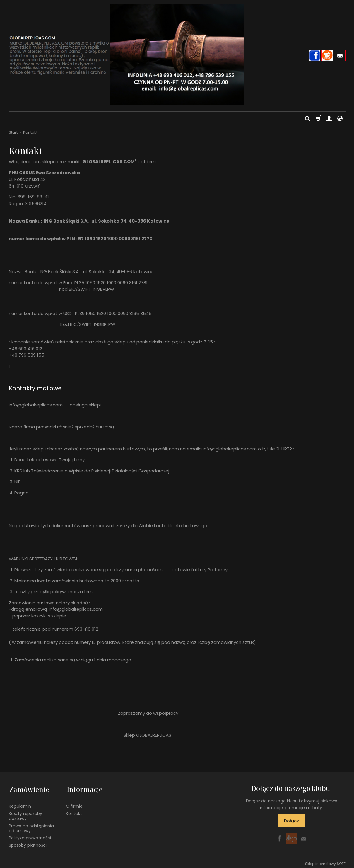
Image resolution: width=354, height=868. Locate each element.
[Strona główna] (177, 55)
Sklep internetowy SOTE (325, 862)
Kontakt (74, 812)
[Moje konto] (329, 119)
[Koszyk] (318, 119)
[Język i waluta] (340, 119)
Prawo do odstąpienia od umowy (31, 827)
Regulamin (20, 805)
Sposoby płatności (28, 843)
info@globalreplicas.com (36, 405)
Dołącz (291, 821)
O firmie (74, 805)
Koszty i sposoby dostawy (25, 814)
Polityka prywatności (30, 836)
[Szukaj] (307, 119)
